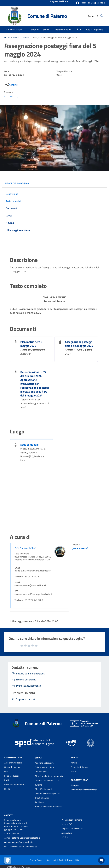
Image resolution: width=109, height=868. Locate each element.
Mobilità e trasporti (43, 789)
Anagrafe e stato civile (45, 763)
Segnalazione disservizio (72, 828)
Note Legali (51, 860)
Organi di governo (12, 767)
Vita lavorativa (41, 772)
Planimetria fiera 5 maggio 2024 (31, 344)
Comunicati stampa (79, 767)
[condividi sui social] (11, 85)
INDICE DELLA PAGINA (17, 183)
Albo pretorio (76, 785)
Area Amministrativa (25, 548)
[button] (90, 3)
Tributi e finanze (42, 798)
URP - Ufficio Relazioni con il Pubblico (21, 847)
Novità (16, 37)
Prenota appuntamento (72, 820)
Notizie (26, 37)
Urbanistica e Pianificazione (47, 780)
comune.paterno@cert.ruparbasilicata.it (22, 838)
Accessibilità (67, 833)
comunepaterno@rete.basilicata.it (19, 842)
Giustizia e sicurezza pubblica (48, 794)
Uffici (7, 771)
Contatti (9, 815)
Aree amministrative (13, 763)
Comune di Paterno (47, 16)
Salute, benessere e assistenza (49, 807)
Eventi (74, 771)
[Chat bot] (101, 860)
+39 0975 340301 (12, 833)
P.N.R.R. (65, 837)
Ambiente (39, 802)
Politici (7, 780)
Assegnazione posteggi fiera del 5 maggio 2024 (55, 37)
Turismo (39, 785)
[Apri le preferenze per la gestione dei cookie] (8, 860)
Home (7, 37)
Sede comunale (29, 445)
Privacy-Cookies (36, 860)
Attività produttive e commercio (49, 776)
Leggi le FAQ (67, 824)
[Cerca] (102, 16)
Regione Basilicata (59, 2)
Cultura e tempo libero (45, 767)
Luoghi (7, 789)
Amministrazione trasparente (84, 790)
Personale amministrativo (16, 784)
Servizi (38, 758)
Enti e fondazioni (12, 776)
